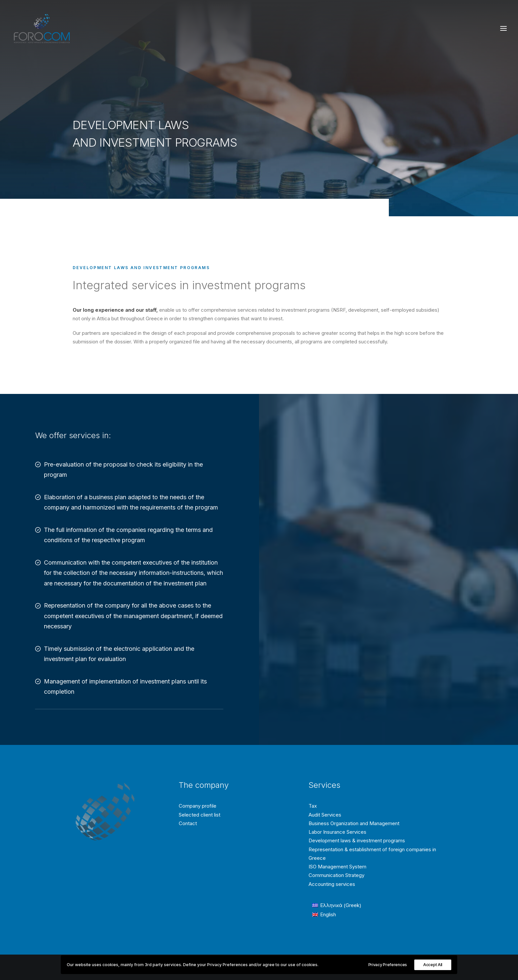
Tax (313, 806)
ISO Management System (337, 867)
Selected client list (200, 815)
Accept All (433, 965)
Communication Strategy (336, 875)
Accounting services (332, 884)
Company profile (198, 806)
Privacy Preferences (388, 965)
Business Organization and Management (354, 823)
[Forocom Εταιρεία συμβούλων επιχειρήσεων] (42, 28)
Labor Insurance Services (337, 832)
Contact (188, 823)
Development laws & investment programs (357, 840)
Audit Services (325, 815)
